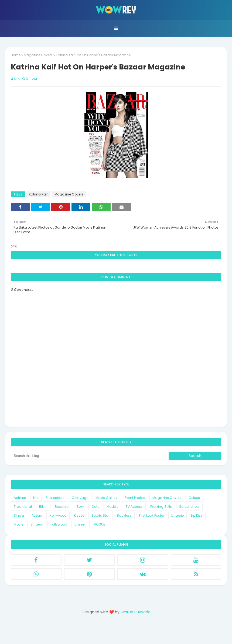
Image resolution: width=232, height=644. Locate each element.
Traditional (23, 507)
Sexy (80, 507)
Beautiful (62, 507)
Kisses (79, 515)
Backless (124, 515)
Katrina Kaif (38, 194)
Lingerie (178, 515)
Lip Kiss (197, 515)
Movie (18, 524)
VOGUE (99, 524)
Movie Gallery (106, 498)
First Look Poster (151, 515)
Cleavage (80, 498)
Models (112, 507)
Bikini (43, 507)
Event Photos (135, 498)
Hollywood (58, 515)
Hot (36, 498)
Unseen (81, 524)
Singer (19, 515)
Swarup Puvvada (135, 612)
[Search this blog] (90, 456)
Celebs (194, 498)
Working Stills (161, 507)
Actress (20, 498)
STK (17, 79)
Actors (37, 515)
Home (16, 55)
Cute (95, 507)
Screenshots (189, 507)
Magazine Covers (38, 55)
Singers (37, 524)
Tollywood (59, 524)
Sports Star (100, 515)
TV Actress (134, 507)
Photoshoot (55, 498)
